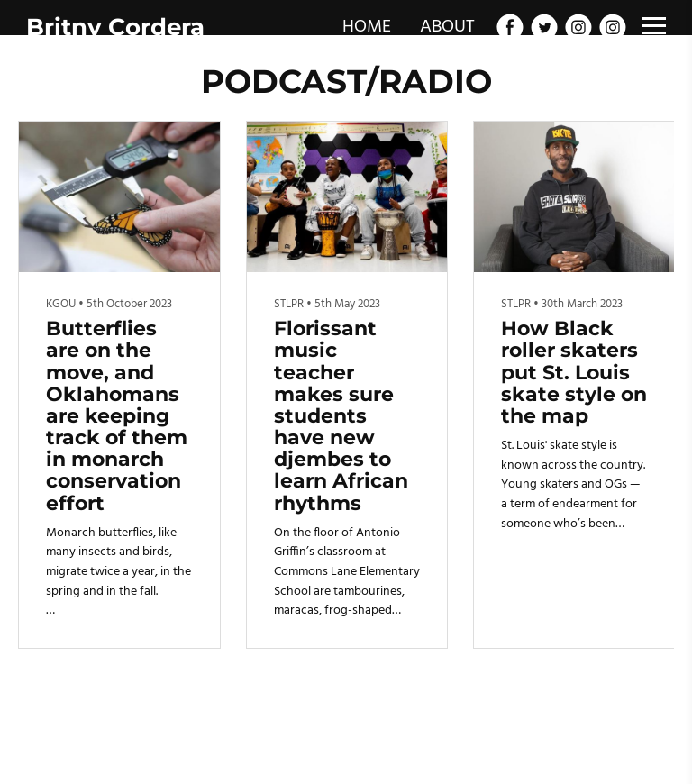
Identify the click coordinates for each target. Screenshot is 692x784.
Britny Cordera (115, 27)
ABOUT (447, 27)
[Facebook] (510, 27)
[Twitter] (544, 27)
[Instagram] (578, 27)
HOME (367, 27)
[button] (653, 385)
